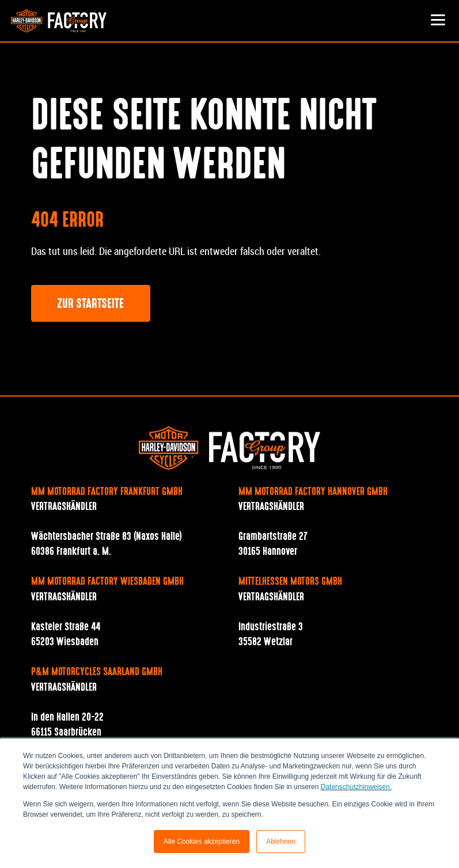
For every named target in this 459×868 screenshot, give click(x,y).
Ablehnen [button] (281, 842)
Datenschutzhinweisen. (356, 787)
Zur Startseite (90, 304)
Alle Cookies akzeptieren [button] (202, 842)
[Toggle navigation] (438, 21)
